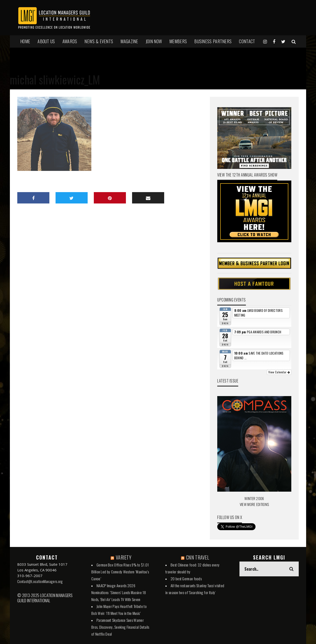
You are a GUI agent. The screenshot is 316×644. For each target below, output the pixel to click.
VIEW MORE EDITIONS (254, 504)
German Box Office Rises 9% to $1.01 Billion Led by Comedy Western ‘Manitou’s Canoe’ (120, 572)
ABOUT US (46, 41)
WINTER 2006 (254, 498)
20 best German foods (186, 579)
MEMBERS (178, 41)
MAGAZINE (129, 41)
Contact (247, 41)
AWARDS (70, 41)
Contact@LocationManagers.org (40, 581)
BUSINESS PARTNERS (213, 41)
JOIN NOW (154, 41)
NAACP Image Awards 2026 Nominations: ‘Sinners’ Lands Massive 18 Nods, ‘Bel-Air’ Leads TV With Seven (119, 592)
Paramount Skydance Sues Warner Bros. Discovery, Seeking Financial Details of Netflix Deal (120, 627)
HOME (25, 41)
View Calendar (279, 372)
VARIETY (124, 557)
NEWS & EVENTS (99, 41)
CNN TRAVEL (198, 557)
